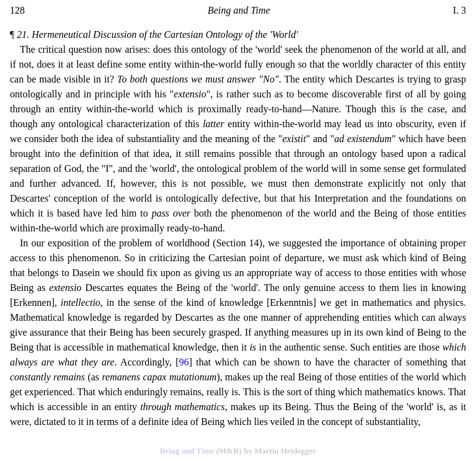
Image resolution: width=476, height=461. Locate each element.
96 (184, 362)
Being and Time (187, 451)
